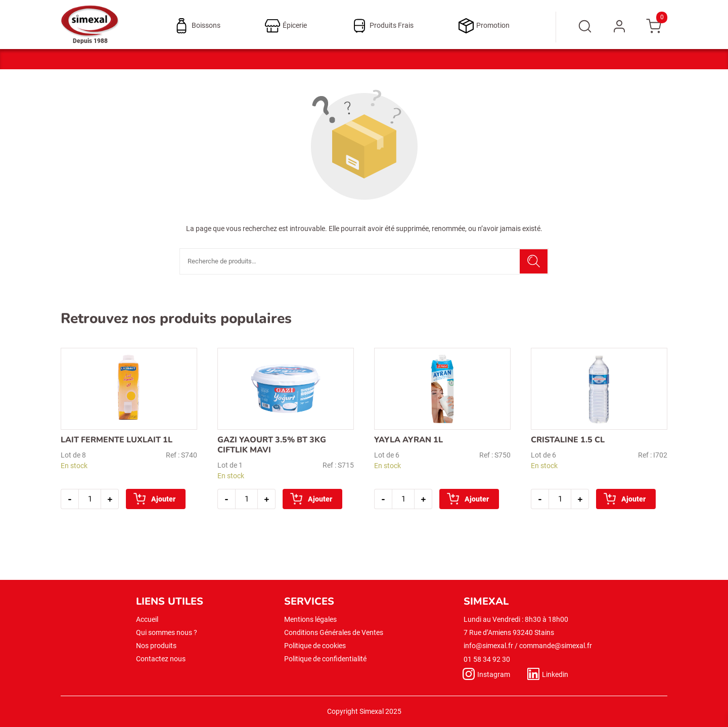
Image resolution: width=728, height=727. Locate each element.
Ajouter (163, 499)
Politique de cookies (315, 646)
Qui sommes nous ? (167, 632)
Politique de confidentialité (325, 659)
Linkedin (555, 674)
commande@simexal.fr (556, 646)
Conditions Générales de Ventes (334, 632)
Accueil (147, 619)
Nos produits (156, 646)
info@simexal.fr (488, 646)
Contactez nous (161, 659)
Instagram (494, 674)
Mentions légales (310, 619)
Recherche (534, 261)
